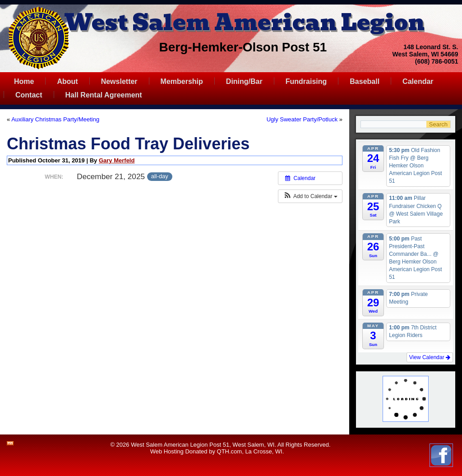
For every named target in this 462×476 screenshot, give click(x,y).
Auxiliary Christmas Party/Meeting (55, 119)
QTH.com (230, 451)
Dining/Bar (244, 81)
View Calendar (430, 357)
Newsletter (119, 81)
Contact (29, 95)
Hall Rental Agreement (104, 95)
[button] (310, 196)
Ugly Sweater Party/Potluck (302, 119)
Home (24, 81)
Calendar (418, 81)
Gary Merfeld (117, 160)
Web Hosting (167, 451)
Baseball (365, 81)
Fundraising (306, 81)
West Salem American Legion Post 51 (180, 445)
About (67, 81)
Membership (182, 81)
